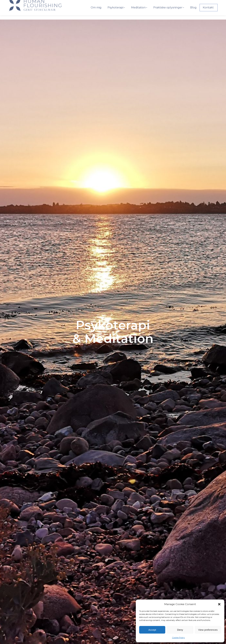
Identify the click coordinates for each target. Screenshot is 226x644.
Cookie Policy (178, 638)
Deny (180, 630)
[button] (219, 604)
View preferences (208, 630)
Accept (152, 630)
